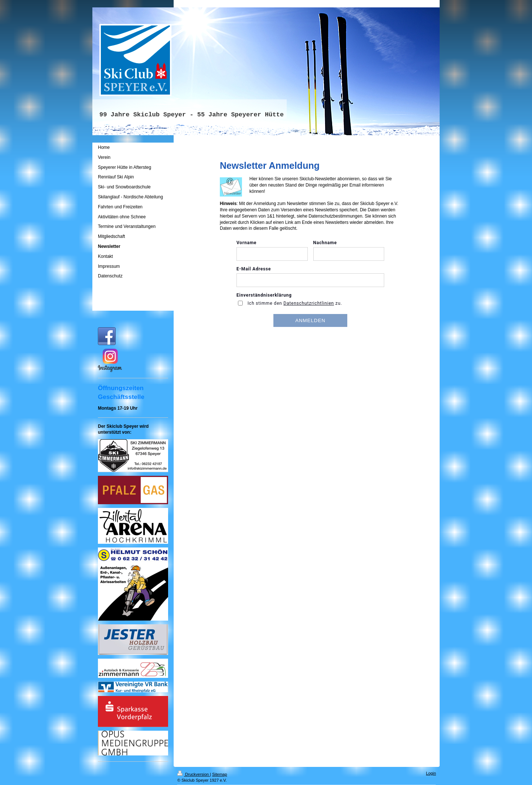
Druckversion (194, 774)
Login (431, 773)
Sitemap (219, 774)
